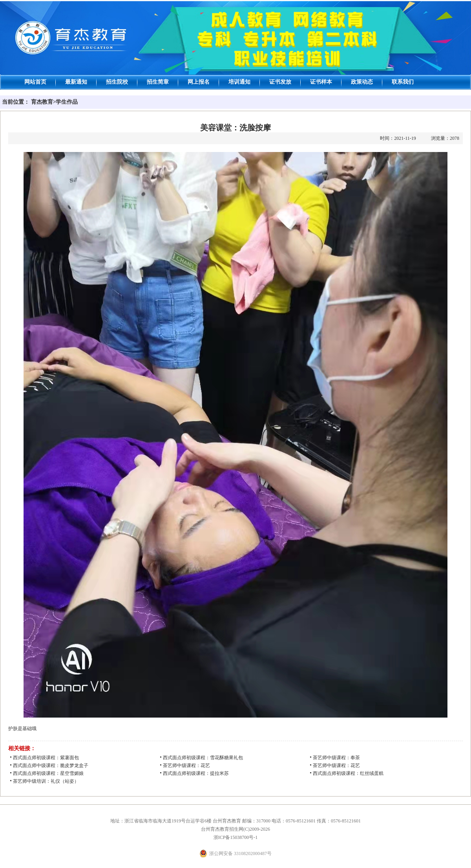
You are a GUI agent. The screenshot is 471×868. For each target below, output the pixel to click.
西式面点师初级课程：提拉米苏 (196, 773)
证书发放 (280, 82)
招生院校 (117, 82)
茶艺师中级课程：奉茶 (336, 758)
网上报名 (199, 82)
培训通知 (239, 82)
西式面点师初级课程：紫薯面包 (46, 758)
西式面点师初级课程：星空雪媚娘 (48, 773)
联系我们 (403, 82)
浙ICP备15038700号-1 (236, 837)
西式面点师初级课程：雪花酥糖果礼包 (203, 758)
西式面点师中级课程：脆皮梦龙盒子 (51, 765)
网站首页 (35, 82)
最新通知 (76, 82)
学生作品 (67, 102)
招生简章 (158, 82)
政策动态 (362, 82)
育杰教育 (42, 102)
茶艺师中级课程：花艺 (186, 765)
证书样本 (321, 82)
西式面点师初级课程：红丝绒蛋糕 (348, 773)
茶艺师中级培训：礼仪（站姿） (46, 781)
